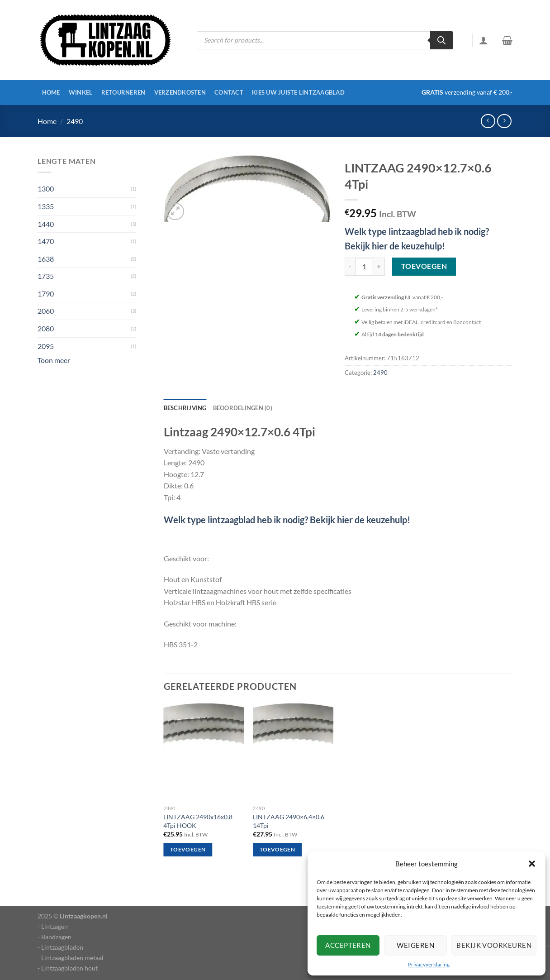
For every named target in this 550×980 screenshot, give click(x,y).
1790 (46, 294)
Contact (229, 92)
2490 (75, 121)
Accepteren (348, 945)
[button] (532, 864)
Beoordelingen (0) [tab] (243, 408)
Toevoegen (424, 266)
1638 (46, 259)
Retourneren (123, 92)
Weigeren (415, 945)
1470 (46, 241)
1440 (46, 224)
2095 (46, 346)
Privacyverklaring (429, 964)
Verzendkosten (180, 92)
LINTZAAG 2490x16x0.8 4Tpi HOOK (198, 821)
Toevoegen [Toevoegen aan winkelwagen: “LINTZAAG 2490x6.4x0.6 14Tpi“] (277, 849)
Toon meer (54, 360)
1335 (46, 206)
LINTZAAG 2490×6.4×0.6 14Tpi (289, 821)
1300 (46, 189)
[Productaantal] (364, 267)
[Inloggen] (484, 40)
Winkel (81, 92)
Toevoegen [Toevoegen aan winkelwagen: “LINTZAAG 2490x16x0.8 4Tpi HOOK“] (188, 849)
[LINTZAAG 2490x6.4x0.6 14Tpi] (293, 752)
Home (51, 92)
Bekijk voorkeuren (494, 945)
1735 (46, 276)
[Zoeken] (441, 40)
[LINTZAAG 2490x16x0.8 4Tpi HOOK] (204, 752)
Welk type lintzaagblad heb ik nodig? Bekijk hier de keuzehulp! (287, 520)
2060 (46, 311)
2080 (46, 328)
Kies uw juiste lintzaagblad (298, 92)
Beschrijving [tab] (185, 408)
